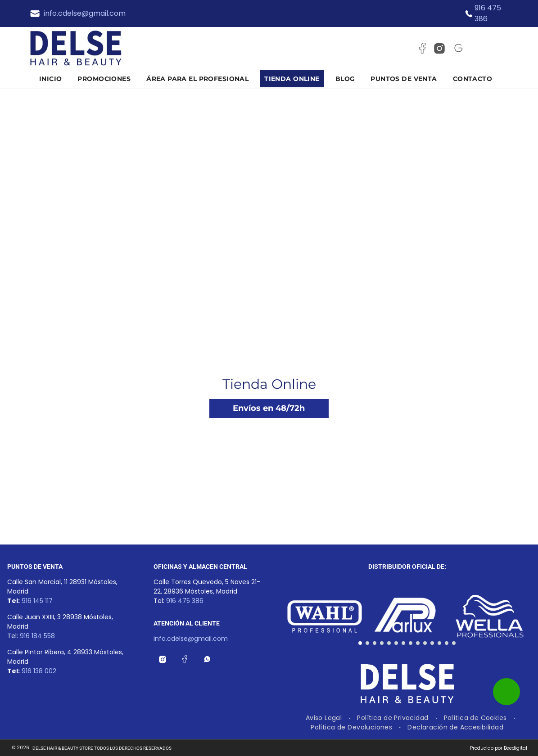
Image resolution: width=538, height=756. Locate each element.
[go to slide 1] (360, 643)
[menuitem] (54, 79)
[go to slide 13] (447, 643)
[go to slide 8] (411, 643)
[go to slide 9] (418, 643)
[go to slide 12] (439, 643)
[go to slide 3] (375, 643)
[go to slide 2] (367, 643)
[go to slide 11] (432, 643)
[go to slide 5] (389, 643)
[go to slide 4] (382, 643)
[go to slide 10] (425, 643)
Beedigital (515, 748)
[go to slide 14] (454, 643)
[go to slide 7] (403, 643)
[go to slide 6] (396, 643)
